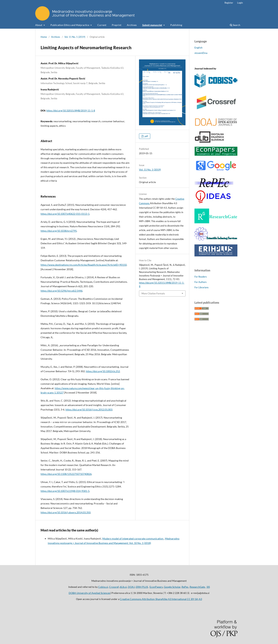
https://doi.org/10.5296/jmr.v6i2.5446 (62, 291)
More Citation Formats (153, 293)
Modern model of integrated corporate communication (133, 539)
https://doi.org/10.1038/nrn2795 (59, 231)
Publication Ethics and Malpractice (70, 25)
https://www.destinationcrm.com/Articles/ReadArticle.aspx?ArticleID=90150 (84, 265)
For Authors (201, 282)
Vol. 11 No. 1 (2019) (75, 37)
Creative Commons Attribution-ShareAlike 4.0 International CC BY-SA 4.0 (161, 599)
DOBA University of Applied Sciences (89, 593)
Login (240, 3)
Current (102, 25)
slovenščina (201, 53)
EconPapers (156, 587)
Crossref (114, 587)
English (198, 48)
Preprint (117, 25)
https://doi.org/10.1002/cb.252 (103, 371)
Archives (132, 25)
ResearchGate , (198, 587)
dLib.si (123, 587)
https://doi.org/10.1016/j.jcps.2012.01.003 (89, 410)
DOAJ (131, 587)
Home (44, 37)
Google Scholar (172, 587)
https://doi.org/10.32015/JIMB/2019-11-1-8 (71, 110)
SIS (208, 587)
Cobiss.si (103, 587)
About (39, 25)
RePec (185, 587)
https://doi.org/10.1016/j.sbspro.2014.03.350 (66, 512)
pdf (146, 136)
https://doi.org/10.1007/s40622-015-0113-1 (65, 214)
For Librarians (202, 287)
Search (235, 25)
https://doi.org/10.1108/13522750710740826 (66, 474)
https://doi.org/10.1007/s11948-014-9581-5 (65, 491)
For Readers (201, 277)
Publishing (176, 25)
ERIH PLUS (142, 587)
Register (229, 3)
